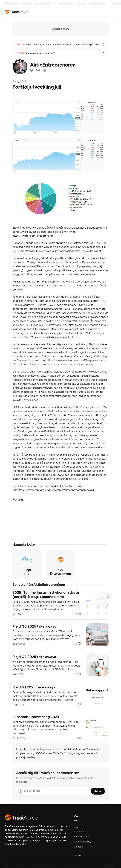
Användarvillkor (82, 836)
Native (77, 855)
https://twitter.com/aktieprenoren (33, 236)
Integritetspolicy (83, 842)
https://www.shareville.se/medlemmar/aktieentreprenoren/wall (56, 490)
